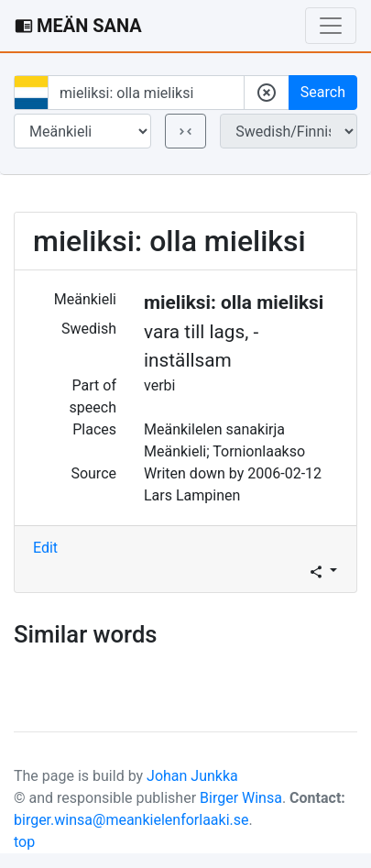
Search (323, 92)
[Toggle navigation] (331, 26)
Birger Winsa (241, 798)
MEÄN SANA (78, 26)
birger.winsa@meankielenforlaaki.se (131, 820)
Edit (45, 548)
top (24, 842)
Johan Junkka (192, 776)
